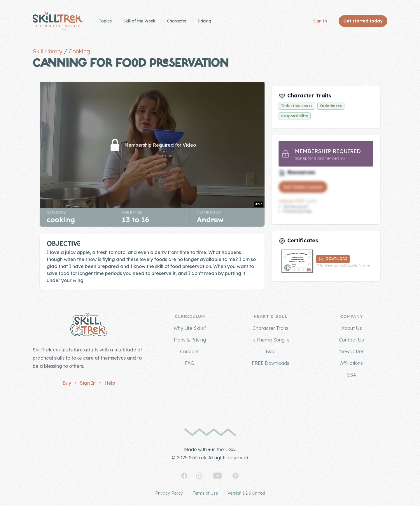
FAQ (190, 363)
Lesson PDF (292, 201)
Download (333, 259)
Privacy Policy (169, 493)
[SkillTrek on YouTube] (218, 476)
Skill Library (48, 51)
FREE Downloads (271, 363)
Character (177, 21)
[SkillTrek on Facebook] (184, 476)
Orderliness (331, 106)
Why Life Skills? (190, 328)
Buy (67, 383)
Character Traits (271, 328)
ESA (352, 375)
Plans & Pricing (190, 340)
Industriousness (297, 106)
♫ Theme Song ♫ (271, 340)
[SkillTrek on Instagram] (199, 476)
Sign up (301, 158)
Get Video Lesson (303, 187)
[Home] (58, 21)
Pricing (205, 21)
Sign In (320, 21)
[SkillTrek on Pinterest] (236, 476)
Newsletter (351, 351)
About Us (352, 328)
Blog (271, 351)
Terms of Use (205, 493)
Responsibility (295, 116)
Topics (105, 21)
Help (110, 383)
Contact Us (351, 340)
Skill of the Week (139, 21)
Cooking (79, 51)
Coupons (190, 351)
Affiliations (351, 363)
